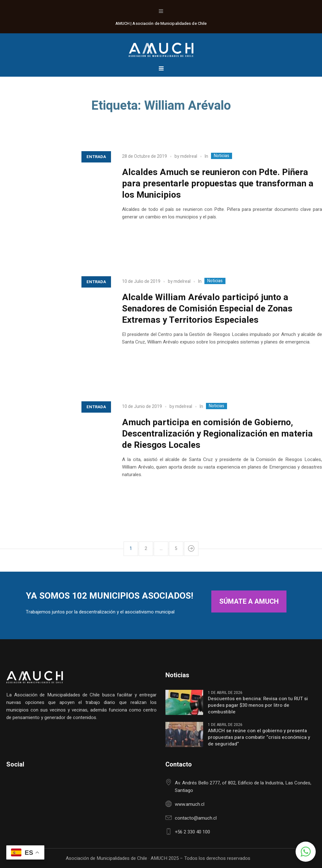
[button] (306, 852)
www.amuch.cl (190, 804)
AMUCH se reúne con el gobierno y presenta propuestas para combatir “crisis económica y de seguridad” (259, 737)
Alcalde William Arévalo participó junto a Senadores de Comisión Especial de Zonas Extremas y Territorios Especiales (207, 309)
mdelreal (189, 156)
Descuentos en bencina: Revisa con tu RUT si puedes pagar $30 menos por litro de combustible (258, 705)
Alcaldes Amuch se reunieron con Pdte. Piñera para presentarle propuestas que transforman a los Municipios (218, 184)
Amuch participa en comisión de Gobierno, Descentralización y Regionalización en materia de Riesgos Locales (217, 434)
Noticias (222, 156)
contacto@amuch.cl (196, 818)
